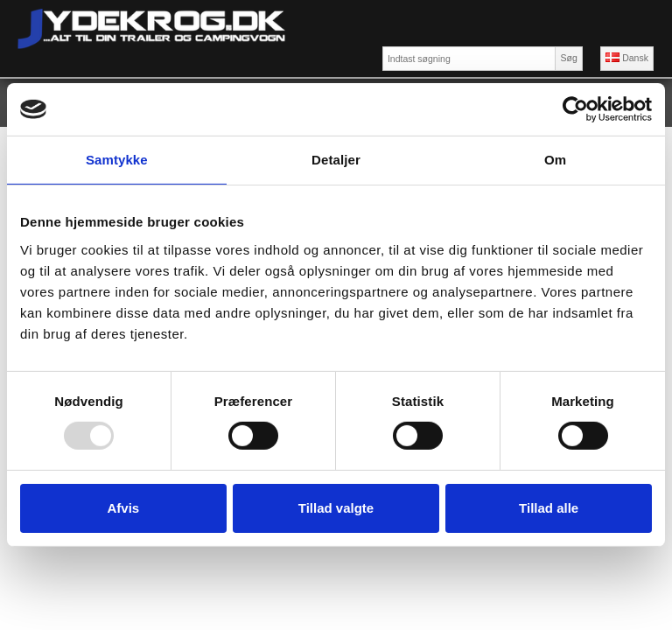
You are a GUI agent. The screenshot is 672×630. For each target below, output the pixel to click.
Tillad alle (549, 508)
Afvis (123, 508)
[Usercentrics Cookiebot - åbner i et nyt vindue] (575, 109)
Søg (568, 58)
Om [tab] (555, 160)
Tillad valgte (336, 508)
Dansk (627, 58)
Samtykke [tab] (117, 160)
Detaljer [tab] (336, 160)
